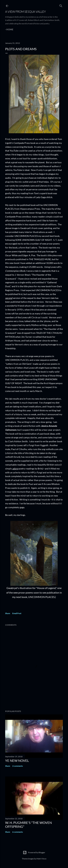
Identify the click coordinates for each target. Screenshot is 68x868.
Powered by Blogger (34, 853)
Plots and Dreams (21, 49)
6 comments (18, 832)
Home (10, 29)
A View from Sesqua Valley (25, 12)
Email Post (17, 613)
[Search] (61, 5)
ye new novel (17, 760)
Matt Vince (41, 859)
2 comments (18, 766)
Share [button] (8, 613)
